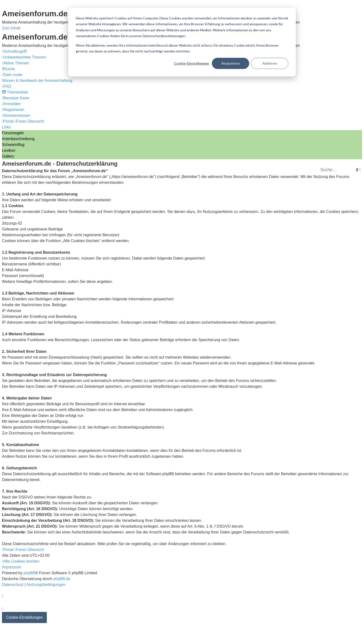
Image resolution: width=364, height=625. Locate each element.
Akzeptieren (231, 63)
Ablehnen (270, 63)
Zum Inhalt (11, 28)
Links (6, 127)
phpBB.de (62, 579)
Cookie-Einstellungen (191, 63)
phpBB (29, 573)
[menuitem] (24, 57)
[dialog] (182, 42)
